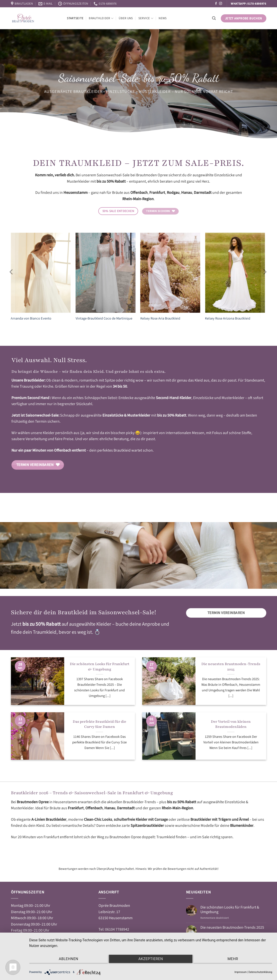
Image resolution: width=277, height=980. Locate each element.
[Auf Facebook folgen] (216, 4)
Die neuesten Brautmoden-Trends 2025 (231, 667)
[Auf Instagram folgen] (221, 4)
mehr (236, 960)
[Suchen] (214, 18)
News (163, 18)
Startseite (75, 18)
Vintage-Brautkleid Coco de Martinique (104, 319)
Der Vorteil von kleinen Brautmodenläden (231, 724)
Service (146, 18)
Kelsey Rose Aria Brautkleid (160, 319)
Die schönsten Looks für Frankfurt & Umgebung (100, 667)
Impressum (241, 972)
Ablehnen (65, 960)
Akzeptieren (151, 960)
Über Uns (126, 18)
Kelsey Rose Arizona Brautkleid (228, 319)
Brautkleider (101, 18)
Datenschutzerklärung (260, 972)
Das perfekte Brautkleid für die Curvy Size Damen (99, 724)
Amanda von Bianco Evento (31, 319)
